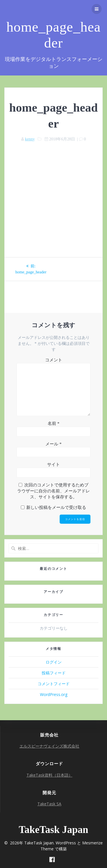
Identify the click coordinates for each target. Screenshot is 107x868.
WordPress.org (54, 694)
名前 (53, 423)
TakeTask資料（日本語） (50, 775)
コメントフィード (54, 684)
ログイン (54, 662)
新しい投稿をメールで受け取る (56, 507)
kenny (30, 139)
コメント (54, 360)
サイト (53, 464)
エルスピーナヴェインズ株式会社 (49, 746)
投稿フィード (54, 673)
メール (53, 444)
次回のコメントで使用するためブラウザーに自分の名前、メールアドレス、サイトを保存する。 (53, 491)
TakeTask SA (49, 804)
